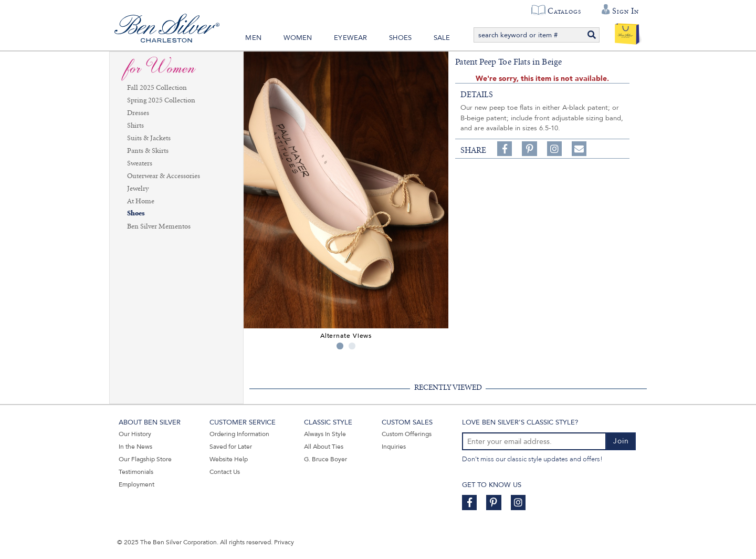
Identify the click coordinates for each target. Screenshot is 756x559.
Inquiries (394, 447)
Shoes (400, 38)
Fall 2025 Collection (157, 88)
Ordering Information (239, 434)
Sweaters (140, 163)
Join (621, 441)
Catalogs (564, 11)
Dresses (138, 113)
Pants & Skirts (148, 151)
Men (253, 38)
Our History (135, 434)
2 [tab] (352, 346)
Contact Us (225, 472)
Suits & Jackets (149, 138)
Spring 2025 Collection (161, 100)
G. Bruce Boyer (325, 459)
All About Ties (324, 447)
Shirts (135, 126)
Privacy (284, 542)
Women (298, 38)
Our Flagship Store (145, 459)
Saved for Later (231, 447)
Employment (136, 484)
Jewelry (138, 189)
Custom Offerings (407, 434)
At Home (141, 201)
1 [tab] (340, 346)
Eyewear (350, 38)
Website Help (229, 459)
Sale (442, 38)
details (477, 95)
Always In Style (325, 434)
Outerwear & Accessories (164, 176)
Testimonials (136, 472)
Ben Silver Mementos (159, 226)
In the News (135, 447)
